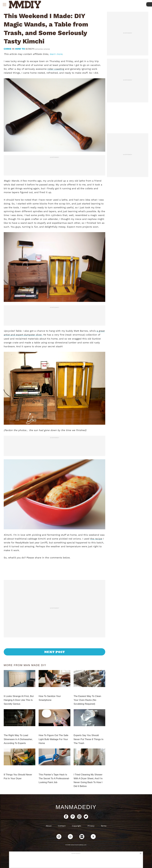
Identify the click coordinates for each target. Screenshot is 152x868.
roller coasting (56, 69)
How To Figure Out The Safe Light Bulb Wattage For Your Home (53, 739)
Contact (62, 826)
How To (20, 49)
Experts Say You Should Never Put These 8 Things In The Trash (89, 739)
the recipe (96, 539)
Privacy (91, 826)
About (49, 826)
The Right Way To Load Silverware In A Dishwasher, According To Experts (18, 739)
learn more (56, 54)
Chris (8, 49)
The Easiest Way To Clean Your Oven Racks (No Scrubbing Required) (87, 700)
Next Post (55, 652)
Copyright (77, 826)
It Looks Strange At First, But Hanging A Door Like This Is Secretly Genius (19, 700)
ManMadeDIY (76, 807)
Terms (104, 826)
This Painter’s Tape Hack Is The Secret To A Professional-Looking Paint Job (54, 778)
